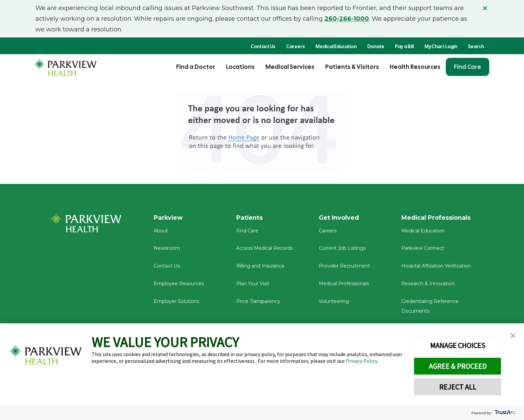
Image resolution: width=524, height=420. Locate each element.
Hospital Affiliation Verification (436, 266)
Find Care (468, 67)
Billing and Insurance (260, 266)
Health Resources (415, 67)
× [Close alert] (485, 8)
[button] (513, 336)
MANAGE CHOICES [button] (458, 345)
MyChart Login (441, 46)
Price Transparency (258, 302)
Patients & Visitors (352, 67)
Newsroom (167, 249)
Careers (295, 46)
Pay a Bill (404, 46)
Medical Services (290, 67)
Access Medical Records (265, 249)
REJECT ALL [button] (458, 387)
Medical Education (336, 46)
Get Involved (339, 218)
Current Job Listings (342, 249)
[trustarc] (504, 413)
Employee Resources (179, 284)
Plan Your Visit (253, 284)
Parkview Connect (423, 249)
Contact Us (263, 46)
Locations (240, 67)
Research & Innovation (428, 284)
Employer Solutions (176, 302)
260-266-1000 (347, 19)
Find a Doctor (196, 67)
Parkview (169, 218)
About (161, 231)
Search (476, 46)
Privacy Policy (361, 361)
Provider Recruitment (344, 266)
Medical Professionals (344, 284)
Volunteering (334, 302)
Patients (250, 218)
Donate (376, 46)
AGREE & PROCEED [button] (458, 366)
